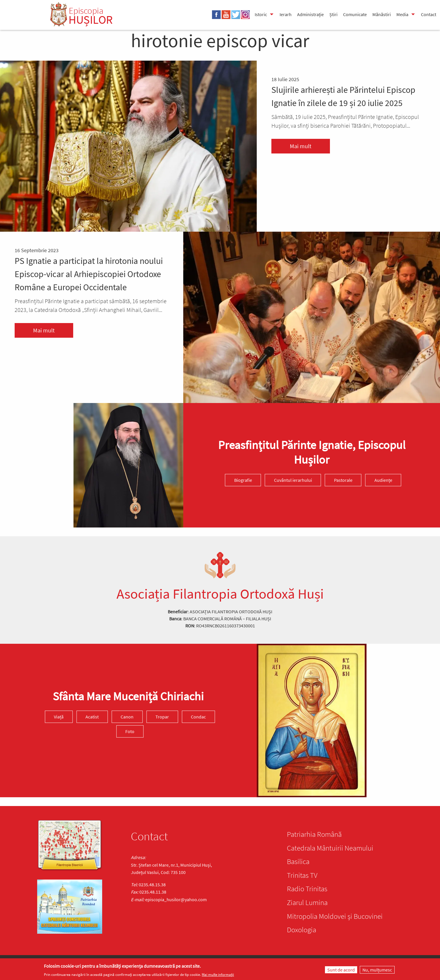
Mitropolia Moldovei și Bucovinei (335, 916)
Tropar (162, 717)
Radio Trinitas (307, 889)
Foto (130, 731)
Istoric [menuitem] (261, 14)
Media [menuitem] (402, 14)
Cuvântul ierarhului (293, 480)
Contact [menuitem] (429, 14)
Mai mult (301, 146)
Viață (59, 717)
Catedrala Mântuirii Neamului (330, 848)
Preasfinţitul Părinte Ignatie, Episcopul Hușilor (312, 452)
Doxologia (302, 930)
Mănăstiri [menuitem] (382, 14)
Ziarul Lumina (307, 902)
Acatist (92, 717)
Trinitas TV (302, 875)
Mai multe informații (218, 975)
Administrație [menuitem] (310, 14)
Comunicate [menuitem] (355, 14)
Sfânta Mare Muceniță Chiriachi (128, 696)
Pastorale (343, 480)
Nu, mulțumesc (377, 970)
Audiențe (383, 480)
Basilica (298, 861)
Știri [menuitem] (333, 14)
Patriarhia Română (314, 834)
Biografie (243, 480)
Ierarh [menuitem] (286, 14)
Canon (127, 717)
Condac (198, 717)
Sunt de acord (341, 970)
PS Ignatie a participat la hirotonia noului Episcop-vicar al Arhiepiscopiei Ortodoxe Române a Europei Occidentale (89, 274)
